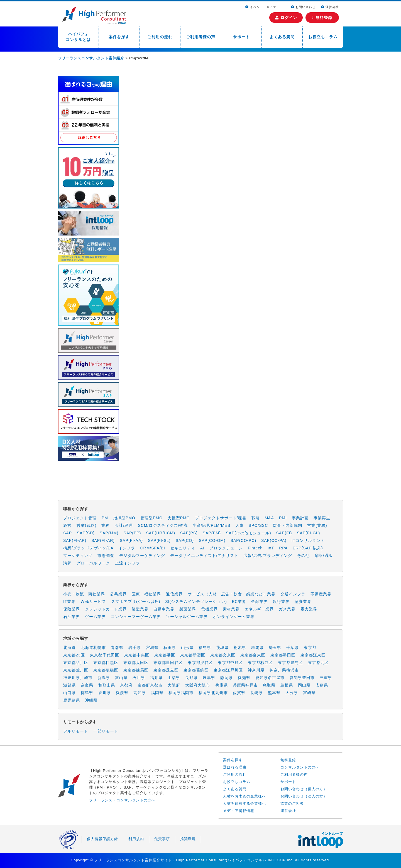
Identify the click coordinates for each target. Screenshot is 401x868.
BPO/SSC (258, 525)
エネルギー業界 (259, 609)
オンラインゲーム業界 (234, 617)
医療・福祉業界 (146, 594)
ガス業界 (287, 609)
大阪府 (174, 685)
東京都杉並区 (260, 663)
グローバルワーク (93, 563)
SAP (68, 533)
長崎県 (257, 693)
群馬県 (257, 648)
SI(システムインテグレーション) (196, 602)
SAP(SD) (86, 533)
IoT (271, 548)
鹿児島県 (72, 700)
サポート (241, 37)
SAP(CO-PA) (274, 540)
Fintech (255, 548)
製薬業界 (188, 609)
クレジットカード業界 (106, 609)
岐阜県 (209, 678)
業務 (106, 525)
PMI (283, 518)
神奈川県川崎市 (78, 678)
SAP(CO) (185, 540)
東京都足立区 (166, 670)
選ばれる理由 (235, 767)
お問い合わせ (303, 7)
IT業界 (69, 602)
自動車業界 (164, 609)
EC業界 (239, 602)
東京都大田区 (136, 663)
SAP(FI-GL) (308, 533)
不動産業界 (321, 594)
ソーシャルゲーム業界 (187, 617)
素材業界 (231, 609)
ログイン (286, 18)
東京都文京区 (223, 655)
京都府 (126, 685)
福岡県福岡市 (181, 693)
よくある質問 (282, 37)
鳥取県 (269, 685)
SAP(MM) (109, 533)
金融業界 (260, 602)
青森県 (117, 648)
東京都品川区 (76, 663)
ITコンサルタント (308, 540)
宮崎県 (309, 693)
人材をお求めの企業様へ (244, 796)
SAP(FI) (284, 533)
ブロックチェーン (226, 548)
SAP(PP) (132, 533)
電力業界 (309, 609)
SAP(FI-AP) (75, 540)
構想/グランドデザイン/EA (88, 548)
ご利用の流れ (160, 37)
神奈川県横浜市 (284, 670)
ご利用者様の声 (201, 37)
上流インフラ (128, 563)
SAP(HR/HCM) (161, 533)
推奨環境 (188, 839)
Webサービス (93, 602)
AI (202, 548)
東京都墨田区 (283, 655)
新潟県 (104, 678)
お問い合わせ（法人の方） (304, 796)
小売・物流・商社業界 (84, 594)
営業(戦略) (86, 525)
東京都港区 (165, 655)
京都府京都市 (150, 685)
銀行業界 (281, 602)
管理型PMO (151, 518)
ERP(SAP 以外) (308, 548)
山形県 (187, 648)
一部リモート (106, 731)
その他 (303, 556)
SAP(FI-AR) (103, 540)
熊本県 (274, 693)
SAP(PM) (212, 533)
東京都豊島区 (290, 663)
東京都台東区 (253, 655)
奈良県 (87, 685)
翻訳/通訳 (324, 556)
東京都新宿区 (193, 655)
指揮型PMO (124, 518)
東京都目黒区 (106, 663)
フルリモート (76, 731)
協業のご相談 (292, 803)
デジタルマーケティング (142, 556)
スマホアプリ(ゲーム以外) (136, 602)
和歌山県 (107, 685)
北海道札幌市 (93, 648)
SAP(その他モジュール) (248, 533)
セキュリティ (183, 548)
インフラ (127, 548)
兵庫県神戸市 (245, 685)
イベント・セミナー (263, 7)
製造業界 (140, 609)
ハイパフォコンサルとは (78, 37)
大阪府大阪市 (198, 685)
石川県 (139, 678)
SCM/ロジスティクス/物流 (163, 525)
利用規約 (136, 839)
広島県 (322, 685)
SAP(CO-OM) (212, 540)
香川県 (105, 693)
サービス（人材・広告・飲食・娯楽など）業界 (232, 594)
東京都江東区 (313, 655)
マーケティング (78, 556)
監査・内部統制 (288, 525)
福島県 (205, 648)
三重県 (326, 678)
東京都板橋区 (106, 670)
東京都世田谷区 (168, 663)
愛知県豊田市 (302, 678)
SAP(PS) (189, 533)
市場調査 (106, 556)
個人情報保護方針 (102, 839)
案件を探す (119, 37)
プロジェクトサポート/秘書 (221, 518)
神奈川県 (256, 670)
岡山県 (304, 685)
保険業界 (72, 609)
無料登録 (322, 18)
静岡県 (227, 678)
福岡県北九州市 (213, 693)
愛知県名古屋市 (270, 678)
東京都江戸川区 (228, 670)
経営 (67, 525)
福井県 (156, 678)
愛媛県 (122, 693)
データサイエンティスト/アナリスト (204, 556)
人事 (239, 525)
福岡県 (157, 693)
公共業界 (118, 594)
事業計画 (300, 518)
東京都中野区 (230, 663)
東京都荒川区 (76, 670)
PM (105, 518)
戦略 (256, 518)
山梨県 (174, 678)
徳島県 (87, 693)
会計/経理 (124, 525)
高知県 (140, 693)
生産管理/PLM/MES (211, 525)
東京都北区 (318, 663)
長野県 (191, 678)
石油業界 (72, 617)
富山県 (121, 678)
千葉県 (293, 648)
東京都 (310, 648)
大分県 (292, 693)
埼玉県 (275, 648)
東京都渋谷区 (200, 663)
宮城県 (152, 648)
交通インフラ (293, 594)
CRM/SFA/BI (152, 548)
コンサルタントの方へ (300, 767)
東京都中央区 (137, 655)
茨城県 (222, 648)
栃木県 (240, 648)
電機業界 (209, 609)
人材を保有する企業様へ (244, 803)
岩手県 (135, 648)
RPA (283, 548)
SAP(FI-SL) (159, 540)
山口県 (69, 693)
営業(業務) (317, 525)
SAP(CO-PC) (243, 540)
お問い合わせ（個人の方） (304, 789)
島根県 (287, 685)
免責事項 (162, 839)
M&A (269, 518)
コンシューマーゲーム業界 (136, 617)
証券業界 (303, 602)
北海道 (69, 648)
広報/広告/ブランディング (268, 556)
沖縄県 (91, 700)
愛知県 (244, 678)
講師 (67, 563)
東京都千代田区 (105, 655)
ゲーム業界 (95, 617)
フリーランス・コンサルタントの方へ (122, 800)
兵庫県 (222, 685)
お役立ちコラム (323, 37)
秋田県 (170, 648)
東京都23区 (74, 655)
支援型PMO (179, 518)
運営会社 (330, 7)
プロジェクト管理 (80, 518)
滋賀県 (69, 685)
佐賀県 (239, 693)
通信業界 (174, 594)
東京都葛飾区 (196, 670)
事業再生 (322, 518)
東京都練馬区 (136, 670)
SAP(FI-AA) (131, 540)
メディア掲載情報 (239, 811)
